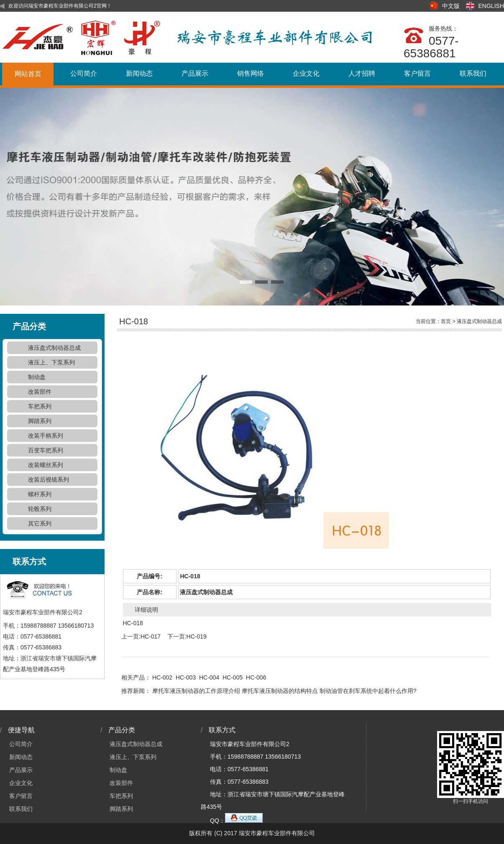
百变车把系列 (46, 450)
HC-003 (186, 677)
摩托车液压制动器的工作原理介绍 (196, 691)
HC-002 (162, 677)
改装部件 (40, 392)
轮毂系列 (40, 509)
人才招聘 (362, 73)
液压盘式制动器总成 (54, 348)
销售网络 (251, 73)
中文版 (451, 6)
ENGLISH (491, 6)
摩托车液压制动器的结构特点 (280, 691)
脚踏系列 (40, 421)
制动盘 (37, 377)
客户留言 (417, 73)
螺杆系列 (40, 494)
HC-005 (233, 677)
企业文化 (306, 73)
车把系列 (40, 406)
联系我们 (473, 73)
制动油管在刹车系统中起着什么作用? (368, 691)
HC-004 (209, 677)
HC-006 (256, 677)
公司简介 (84, 73)
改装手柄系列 (46, 436)
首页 (446, 321)
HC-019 (197, 636)
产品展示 (195, 73)
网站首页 (28, 74)
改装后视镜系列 (49, 480)
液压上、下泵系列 (51, 362)
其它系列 (40, 523)
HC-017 (151, 636)
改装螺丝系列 (46, 465)
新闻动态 (139, 73)
